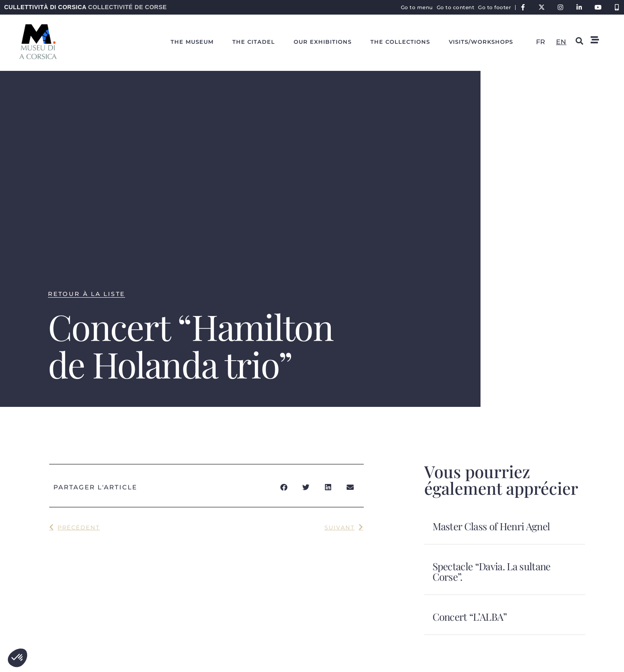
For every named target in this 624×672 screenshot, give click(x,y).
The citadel (254, 42)
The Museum (192, 42)
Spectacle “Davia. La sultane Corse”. (492, 571)
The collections (400, 42)
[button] (18, 658)
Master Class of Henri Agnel (491, 526)
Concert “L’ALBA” (470, 617)
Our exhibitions (323, 42)
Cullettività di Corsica (86, 7)
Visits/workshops (481, 42)
